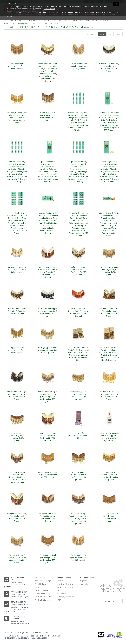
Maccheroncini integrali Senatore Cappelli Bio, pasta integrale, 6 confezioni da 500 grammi (48, 397)
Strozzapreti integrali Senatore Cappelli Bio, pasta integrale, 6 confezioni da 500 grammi (78, 519)
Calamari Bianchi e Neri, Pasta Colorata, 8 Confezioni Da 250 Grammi (109, 67)
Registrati (83, 581)
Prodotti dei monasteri (103, 21)
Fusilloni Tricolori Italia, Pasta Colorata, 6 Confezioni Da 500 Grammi (109, 312)
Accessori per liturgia (15, 21)
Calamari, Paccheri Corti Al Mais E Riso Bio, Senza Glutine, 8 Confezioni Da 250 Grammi (17, 118)
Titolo (110, 34)
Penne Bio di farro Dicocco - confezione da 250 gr (78, 436)
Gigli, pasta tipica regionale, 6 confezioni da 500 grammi (17, 350)
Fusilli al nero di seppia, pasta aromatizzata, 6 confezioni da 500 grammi (48, 312)
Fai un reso (62, 594)
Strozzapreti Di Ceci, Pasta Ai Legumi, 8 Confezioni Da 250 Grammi (48, 517)
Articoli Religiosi (41, 584)
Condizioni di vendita (65, 584)
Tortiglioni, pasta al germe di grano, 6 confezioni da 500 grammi (48, 559)
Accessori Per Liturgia (43, 581)
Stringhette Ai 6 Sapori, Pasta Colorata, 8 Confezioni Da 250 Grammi (17, 517)
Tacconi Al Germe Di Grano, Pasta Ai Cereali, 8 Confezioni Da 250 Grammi (17, 559)
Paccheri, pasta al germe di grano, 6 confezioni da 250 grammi (17, 437)
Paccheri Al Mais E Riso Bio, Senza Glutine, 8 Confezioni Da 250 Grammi (109, 395)
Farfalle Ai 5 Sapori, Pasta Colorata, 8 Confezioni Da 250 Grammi (78, 271)
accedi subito (111, 601)
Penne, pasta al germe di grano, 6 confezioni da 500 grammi (48, 475)
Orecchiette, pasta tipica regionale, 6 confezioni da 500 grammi (78, 395)
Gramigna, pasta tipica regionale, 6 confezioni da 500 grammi (48, 350)
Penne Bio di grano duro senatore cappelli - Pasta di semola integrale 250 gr (109, 437)
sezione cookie (49, 9)
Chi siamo (61, 581)
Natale (47, 21)
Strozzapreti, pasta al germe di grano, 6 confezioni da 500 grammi (109, 517)
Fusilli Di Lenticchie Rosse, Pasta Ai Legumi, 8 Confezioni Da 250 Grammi (78, 312)
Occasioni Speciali (42, 590)
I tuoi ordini (84, 584)
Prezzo (118, 34)
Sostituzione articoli (18, 578)
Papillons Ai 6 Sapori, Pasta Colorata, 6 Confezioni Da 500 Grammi (48, 437)
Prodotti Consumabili (43, 594)
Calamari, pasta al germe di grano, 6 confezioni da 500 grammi (48, 116)
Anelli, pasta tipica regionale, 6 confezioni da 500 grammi (17, 66)
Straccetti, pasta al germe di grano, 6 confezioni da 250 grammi (78, 476)
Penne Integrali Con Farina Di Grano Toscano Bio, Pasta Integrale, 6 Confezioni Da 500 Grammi (17, 477)
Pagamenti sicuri (19, 592)
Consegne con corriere (18, 618)
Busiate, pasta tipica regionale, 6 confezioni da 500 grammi (78, 66)
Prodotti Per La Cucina (43, 600)
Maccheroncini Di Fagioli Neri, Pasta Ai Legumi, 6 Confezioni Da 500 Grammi (17, 395)
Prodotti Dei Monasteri (43, 597)
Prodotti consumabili (81, 21)
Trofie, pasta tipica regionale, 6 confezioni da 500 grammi (78, 558)
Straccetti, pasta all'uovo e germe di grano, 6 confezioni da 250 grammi (109, 476)
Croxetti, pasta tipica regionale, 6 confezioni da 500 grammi (17, 270)
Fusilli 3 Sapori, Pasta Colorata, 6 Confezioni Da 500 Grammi (17, 311)
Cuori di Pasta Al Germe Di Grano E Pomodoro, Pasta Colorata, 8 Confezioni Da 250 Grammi (48, 272)
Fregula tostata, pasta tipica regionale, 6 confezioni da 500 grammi (109, 271)
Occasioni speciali (61, 21)
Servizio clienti (18, 602)
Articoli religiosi (34, 21)
